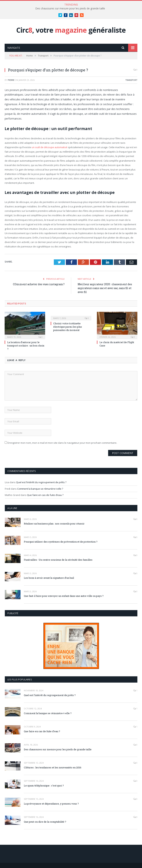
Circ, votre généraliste (71, 30)
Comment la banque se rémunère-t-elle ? (40, 489)
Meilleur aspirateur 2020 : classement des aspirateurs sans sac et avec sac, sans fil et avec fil (105, 288)
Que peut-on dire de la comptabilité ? (45, 822)
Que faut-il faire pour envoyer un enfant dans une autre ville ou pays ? (64, 596)
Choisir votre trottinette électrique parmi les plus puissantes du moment (68, 327)
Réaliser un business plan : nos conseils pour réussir (54, 524)
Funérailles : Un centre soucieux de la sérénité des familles (58, 560)
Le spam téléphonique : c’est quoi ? (44, 786)
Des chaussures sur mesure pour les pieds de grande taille (70, 8)
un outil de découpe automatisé (49, 147)
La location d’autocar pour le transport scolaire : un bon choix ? (26, 346)
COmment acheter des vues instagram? (39, 284)
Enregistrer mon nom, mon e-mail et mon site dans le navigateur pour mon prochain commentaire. (62, 443)
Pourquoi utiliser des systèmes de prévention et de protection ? (61, 542)
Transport (131, 80)
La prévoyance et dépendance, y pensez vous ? (51, 804)
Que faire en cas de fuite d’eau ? (45, 495)
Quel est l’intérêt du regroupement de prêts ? (41, 482)
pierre (11, 80)
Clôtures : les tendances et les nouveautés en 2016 (53, 767)
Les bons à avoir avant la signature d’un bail (49, 578)
